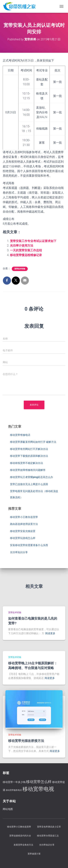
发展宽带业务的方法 (23, 845)
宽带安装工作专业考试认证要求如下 (33, 241)
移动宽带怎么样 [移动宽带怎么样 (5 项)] (39, 782)
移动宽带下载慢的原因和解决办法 (29, 456)
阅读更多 (50, 633)
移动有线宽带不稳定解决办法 (26, 463)
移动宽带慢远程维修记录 (26, 255)
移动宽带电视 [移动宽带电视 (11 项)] (38, 789)
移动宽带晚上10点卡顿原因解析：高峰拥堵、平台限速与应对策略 (33, 665)
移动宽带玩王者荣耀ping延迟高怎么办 (31, 477)
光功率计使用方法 (22, 246)
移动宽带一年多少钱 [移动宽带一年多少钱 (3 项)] (14, 782)
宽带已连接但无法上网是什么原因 (29, 484)
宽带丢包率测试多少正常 (49, 827)
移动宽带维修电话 (20, 435)
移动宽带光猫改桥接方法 (26, 741)
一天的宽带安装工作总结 (26, 250)
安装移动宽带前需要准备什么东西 (29, 545)
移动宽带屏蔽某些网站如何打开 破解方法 (33, 442)
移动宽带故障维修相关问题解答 (28, 470)
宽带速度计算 (34, 854)
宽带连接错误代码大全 (20, 836)
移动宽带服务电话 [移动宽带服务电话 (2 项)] (14, 790)
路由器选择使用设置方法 (24, 524)
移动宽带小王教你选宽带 (24, 517)
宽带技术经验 (20, 269)
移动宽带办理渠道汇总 (48, 836)
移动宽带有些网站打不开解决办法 (29, 449)
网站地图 (8, 809)
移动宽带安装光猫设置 (23, 531)
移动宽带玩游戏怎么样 (23, 538)
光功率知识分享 (19, 552)
